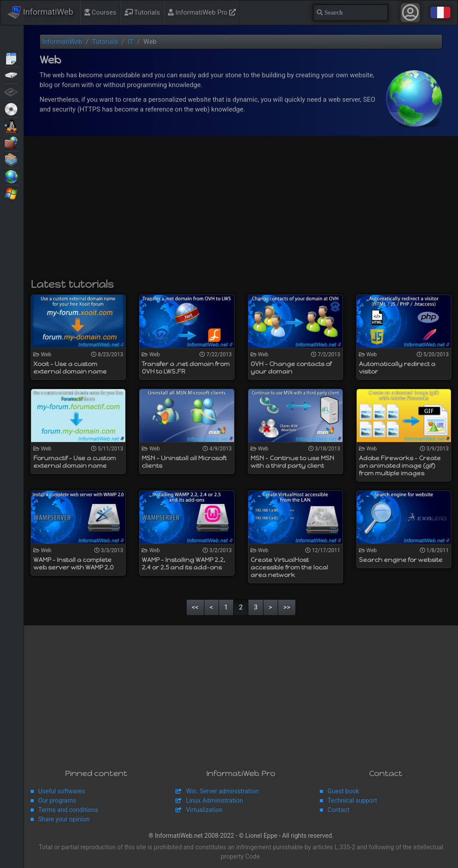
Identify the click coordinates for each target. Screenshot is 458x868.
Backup (12, 75)
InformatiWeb (40, 12)
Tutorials (142, 12)
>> (287, 607)
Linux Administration (215, 800)
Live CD (12, 108)
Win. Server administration (223, 791)
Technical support (352, 800)
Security (12, 142)
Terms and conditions (68, 810)
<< (195, 607)
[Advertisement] (241, 211)
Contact (338, 810)
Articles (12, 58)
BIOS (12, 92)
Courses (100, 12)
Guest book (343, 791)
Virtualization (12, 159)
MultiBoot (12, 125)
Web (12, 176)
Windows (12, 193)
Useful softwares (62, 791)
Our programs (57, 800)
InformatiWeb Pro (202, 12)
